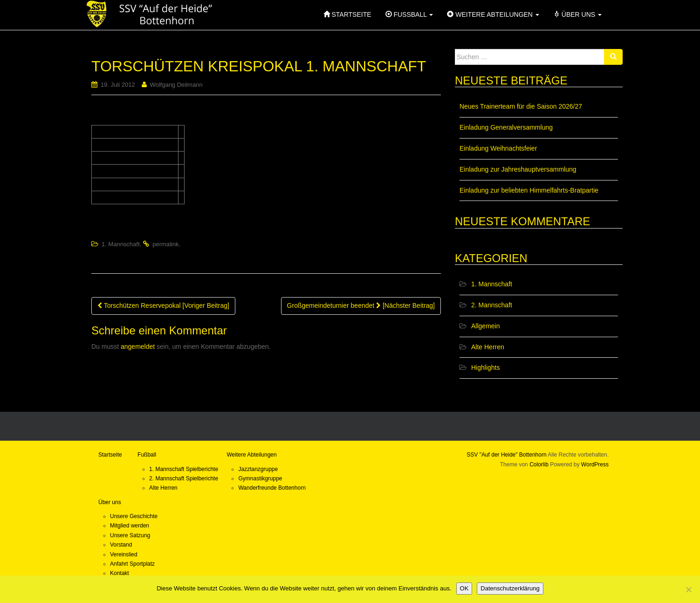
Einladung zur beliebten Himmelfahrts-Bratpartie (529, 190)
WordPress (595, 464)
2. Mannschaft (492, 305)
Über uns (110, 502)
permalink (165, 244)
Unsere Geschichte (134, 516)
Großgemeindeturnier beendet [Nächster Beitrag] (361, 305)
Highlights (485, 367)
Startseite (110, 455)
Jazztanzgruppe (258, 469)
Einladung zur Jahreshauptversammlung (518, 169)
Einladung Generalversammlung (506, 127)
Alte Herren (488, 347)
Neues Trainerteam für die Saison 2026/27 (521, 106)
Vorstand (121, 545)
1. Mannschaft (121, 244)
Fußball (147, 455)
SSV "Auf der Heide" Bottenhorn (506, 455)
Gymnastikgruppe (260, 478)
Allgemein (485, 326)
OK (464, 588)
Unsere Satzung (130, 535)
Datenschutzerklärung (510, 588)
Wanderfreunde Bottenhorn (272, 488)
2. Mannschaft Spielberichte (184, 478)
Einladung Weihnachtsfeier (498, 148)
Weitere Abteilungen (251, 455)
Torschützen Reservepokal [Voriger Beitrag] (163, 305)
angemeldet (138, 347)
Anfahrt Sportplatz (132, 564)
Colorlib (539, 464)
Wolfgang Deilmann (176, 85)
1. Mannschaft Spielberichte (184, 469)
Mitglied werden (130, 526)
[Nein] (688, 589)
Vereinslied (124, 554)
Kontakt (120, 573)
